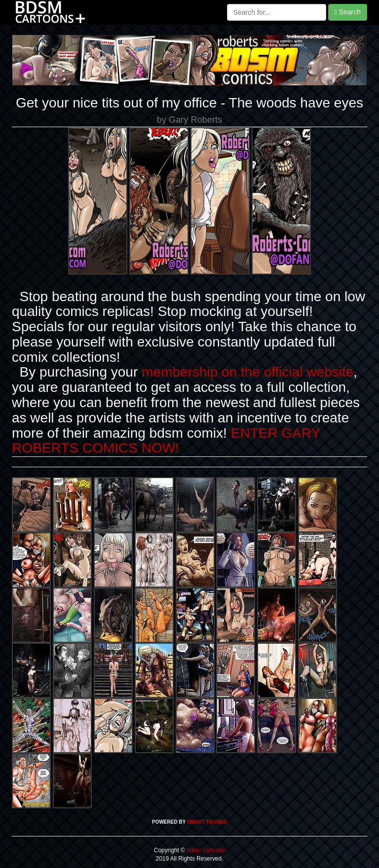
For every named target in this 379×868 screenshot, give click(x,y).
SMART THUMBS (207, 822)
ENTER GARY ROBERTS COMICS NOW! (166, 441)
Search (348, 12)
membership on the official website (247, 372)
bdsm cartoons (205, 850)
